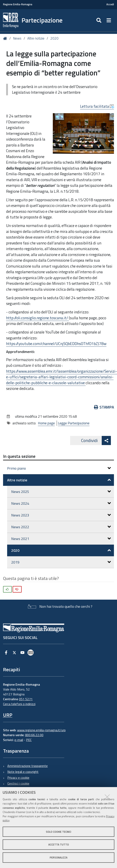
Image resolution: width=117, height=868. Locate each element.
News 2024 (61, 503)
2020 (54, 38)
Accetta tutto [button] (59, 844)
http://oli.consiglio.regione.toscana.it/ (38, 318)
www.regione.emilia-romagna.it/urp (41, 730)
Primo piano (59, 468)
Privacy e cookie (18, 778)
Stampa (104, 407)
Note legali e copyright (23, 772)
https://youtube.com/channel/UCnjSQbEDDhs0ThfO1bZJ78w (56, 344)
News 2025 (61, 492)
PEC (29, 740)
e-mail (19, 740)
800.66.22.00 (34, 735)
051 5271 (26, 699)
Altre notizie (36, 38)
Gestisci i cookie (18, 783)
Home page (46, 423)
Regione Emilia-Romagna (18, 4)
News (17, 38)
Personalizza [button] (59, 857)
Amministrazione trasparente (28, 766)
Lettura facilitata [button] (97, 106)
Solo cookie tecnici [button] (58, 832)
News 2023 (61, 515)
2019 (61, 562)
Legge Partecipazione (74, 423)
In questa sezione (19, 456)
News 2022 (61, 527)
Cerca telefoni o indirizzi (19, 704)
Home (6, 38)
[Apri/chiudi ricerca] (99, 20)
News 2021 (61, 539)
